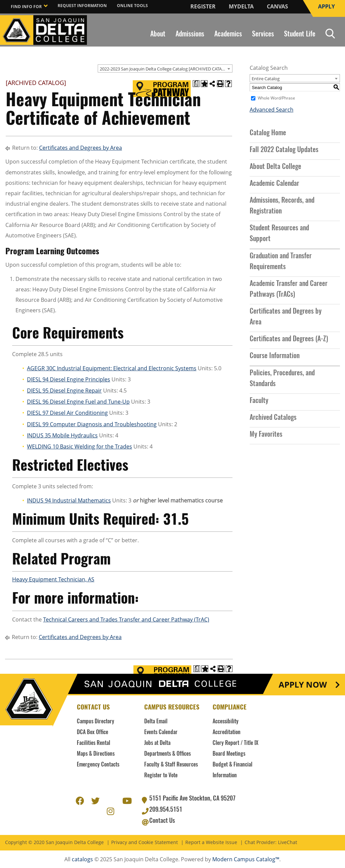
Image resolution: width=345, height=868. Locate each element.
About (158, 34)
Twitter (95, 800)
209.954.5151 (166, 810)
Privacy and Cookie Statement (145, 843)
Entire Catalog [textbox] (266, 79)
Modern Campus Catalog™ (246, 859)
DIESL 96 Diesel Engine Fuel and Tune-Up (78, 402)
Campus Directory (96, 722)
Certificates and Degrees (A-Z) (289, 339)
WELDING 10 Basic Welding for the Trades (80, 446)
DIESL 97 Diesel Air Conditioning (67, 413)
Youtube (126, 800)
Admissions (190, 34)
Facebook (80, 800)
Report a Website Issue (211, 843)
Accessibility (226, 722)
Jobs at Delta (157, 743)
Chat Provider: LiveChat (271, 843)
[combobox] (165, 68)
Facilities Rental (93, 743)
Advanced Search (272, 110)
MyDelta (241, 6)
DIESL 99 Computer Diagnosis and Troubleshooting (92, 424)
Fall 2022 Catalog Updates (284, 150)
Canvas (277, 6)
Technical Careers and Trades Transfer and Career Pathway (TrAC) (126, 619)
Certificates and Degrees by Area (81, 148)
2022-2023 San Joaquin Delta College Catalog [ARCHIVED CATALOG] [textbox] (166, 69)
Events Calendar (161, 732)
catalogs (82, 859)
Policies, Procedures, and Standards (282, 379)
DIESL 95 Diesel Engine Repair (64, 390)
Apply (326, 6)
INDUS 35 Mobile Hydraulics (62, 435)
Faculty (259, 401)
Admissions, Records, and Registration (282, 206)
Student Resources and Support (279, 234)
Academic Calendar (274, 184)
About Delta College (275, 167)
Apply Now (303, 685)
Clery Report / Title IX (236, 743)
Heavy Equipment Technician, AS (53, 579)
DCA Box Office (92, 732)
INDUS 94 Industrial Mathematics (69, 500)
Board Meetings (229, 754)
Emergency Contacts (98, 765)
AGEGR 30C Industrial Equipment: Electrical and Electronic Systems (112, 368)
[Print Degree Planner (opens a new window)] (196, 84)
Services (263, 34)
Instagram (111, 810)
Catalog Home (268, 133)
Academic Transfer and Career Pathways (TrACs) (289, 289)
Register (203, 6)
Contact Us (162, 821)
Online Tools (132, 6)
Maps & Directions (96, 754)
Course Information (275, 356)
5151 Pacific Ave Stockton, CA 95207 (192, 799)
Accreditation (227, 732)
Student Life (300, 34)
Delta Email (156, 722)
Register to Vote (161, 776)
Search (330, 34)
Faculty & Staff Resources (171, 765)
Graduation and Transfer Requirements (281, 262)
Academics (228, 34)
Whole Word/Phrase (276, 98)
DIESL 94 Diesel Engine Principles (69, 379)
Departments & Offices (167, 754)
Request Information (82, 6)
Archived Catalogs (273, 418)
